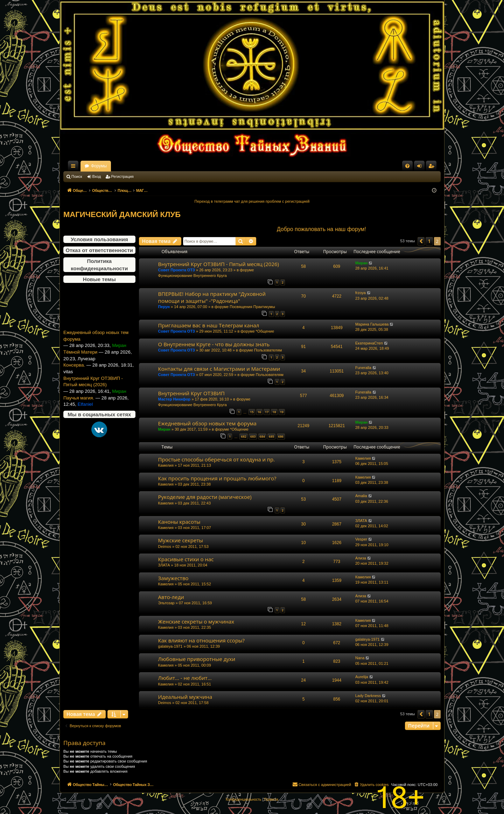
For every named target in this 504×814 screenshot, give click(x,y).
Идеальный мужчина (185, 697)
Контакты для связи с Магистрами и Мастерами (219, 369)
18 (274, 412)
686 (281, 436)
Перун (164, 307)
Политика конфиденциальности (99, 265)
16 (259, 412)
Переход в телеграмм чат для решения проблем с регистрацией (252, 201)
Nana (360, 658)
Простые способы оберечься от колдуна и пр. (217, 459)
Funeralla (363, 368)
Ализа (361, 558)
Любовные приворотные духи (197, 659)
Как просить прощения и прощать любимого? (217, 478)
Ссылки (75, 167)
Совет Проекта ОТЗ (177, 270)
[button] (421, 241)
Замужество (173, 578)
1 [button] (429, 241)
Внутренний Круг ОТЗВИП (191, 393)
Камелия (166, 465)
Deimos (165, 547)
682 (243, 436)
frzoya (360, 293)
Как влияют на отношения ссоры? (201, 640)
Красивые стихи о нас (186, 559)
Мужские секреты (181, 540)
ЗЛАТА (361, 521)
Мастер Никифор (174, 399)
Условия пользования (99, 239)
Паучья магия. (79, 405)
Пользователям (268, 350)
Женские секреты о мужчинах (196, 621)
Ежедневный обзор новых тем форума (96, 343)
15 (252, 412)
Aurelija (362, 677)
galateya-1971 (170, 646)
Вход (97, 176)
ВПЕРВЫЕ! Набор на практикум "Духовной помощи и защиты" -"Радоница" (212, 297)
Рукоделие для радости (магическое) (205, 497)
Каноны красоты (179, 522)
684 (262, 436)
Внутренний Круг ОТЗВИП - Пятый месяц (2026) (93, 388)
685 (271, 436)
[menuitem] (407, 166)
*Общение (265, 331)
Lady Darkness (368, 696)
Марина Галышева (372, 324)
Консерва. (74, 372)
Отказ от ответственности (99, 250)
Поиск (77, 176)
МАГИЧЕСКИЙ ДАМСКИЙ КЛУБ (122, 214)
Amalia (361, 496)
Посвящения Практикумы (252, 307)
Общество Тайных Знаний (110, 166)
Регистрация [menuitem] (433, 167)
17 (267, 412)
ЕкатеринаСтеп (369, 343)
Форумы (160, 166)
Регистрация (122, 176)
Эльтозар (166, 603)
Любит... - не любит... (185, 678)
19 (282, 412)
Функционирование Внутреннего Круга (192, 276)
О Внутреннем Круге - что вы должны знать (214, 344)
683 (253, 436)
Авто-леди (171, 597)
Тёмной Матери (80, 359)
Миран (361, 263)
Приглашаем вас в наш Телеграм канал (209, 325)
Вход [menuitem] (421, 167)
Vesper (361, 539)
